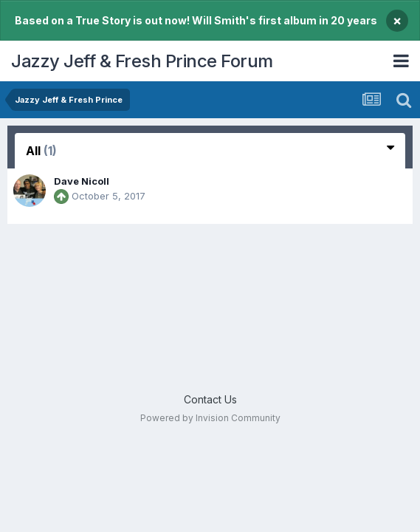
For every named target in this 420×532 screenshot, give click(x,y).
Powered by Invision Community (210, 418)
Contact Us (210, 399)
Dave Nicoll (82, 181)
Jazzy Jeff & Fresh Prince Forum (142, 61)
